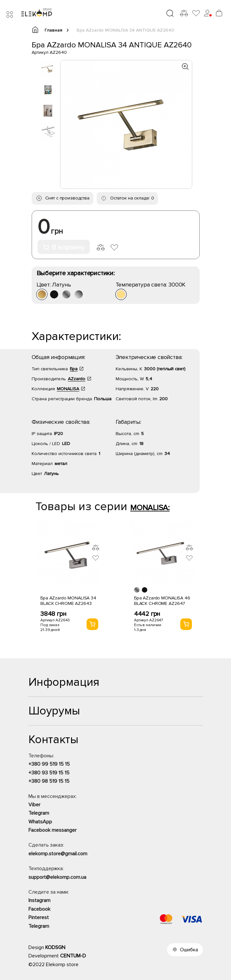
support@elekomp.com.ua (57, 877)
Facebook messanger (52, 830)
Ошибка (189, 950)
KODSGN (55, 947)
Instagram (39, 900)
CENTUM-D (73, 956)
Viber (34, 805)
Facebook (39, 909)
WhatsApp (40, 822)
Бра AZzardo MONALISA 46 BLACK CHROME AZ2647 (162, 601)
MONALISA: (150, 508)
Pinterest (39, 917)
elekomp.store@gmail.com (58, 854)
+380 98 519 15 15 (49, 781)
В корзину (64, 247)
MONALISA (68, 389)
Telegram (39, 813)
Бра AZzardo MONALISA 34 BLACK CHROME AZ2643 (68, 601)
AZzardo (77, 379)
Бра (74, 369)
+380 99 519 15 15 (49, 764)
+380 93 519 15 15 (49, 773)
